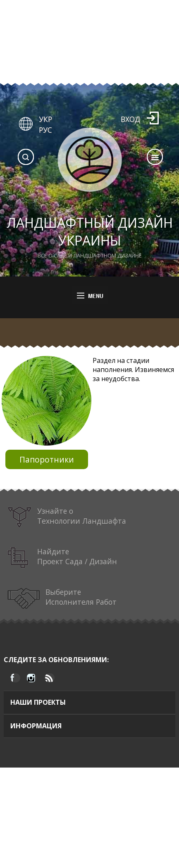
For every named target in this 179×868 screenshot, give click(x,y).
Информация (36, 726)
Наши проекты (38, 702)
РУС (45, 130)
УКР (45, 119)
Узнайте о (67, 517)
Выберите (62, 598)
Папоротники (47, 459)
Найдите (62, 558)
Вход (130, 119)
